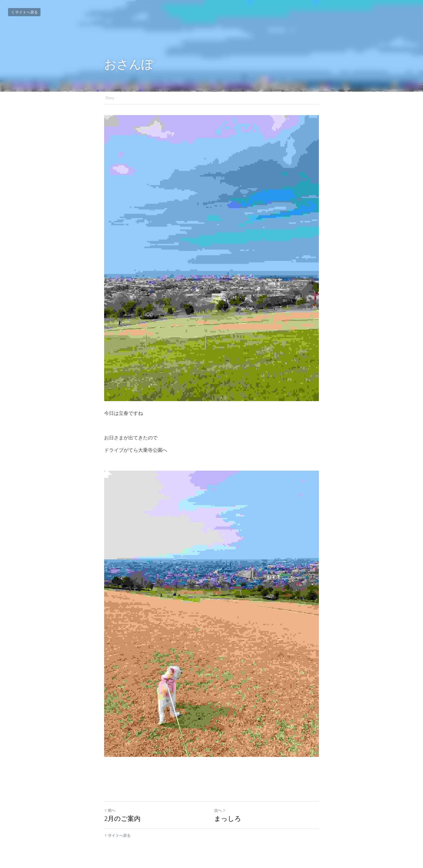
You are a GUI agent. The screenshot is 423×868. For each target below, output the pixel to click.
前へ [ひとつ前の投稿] (110, 810)
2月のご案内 (122, 818)
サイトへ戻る (24, 12)
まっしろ (228, 818)
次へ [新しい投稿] (220, 810)
